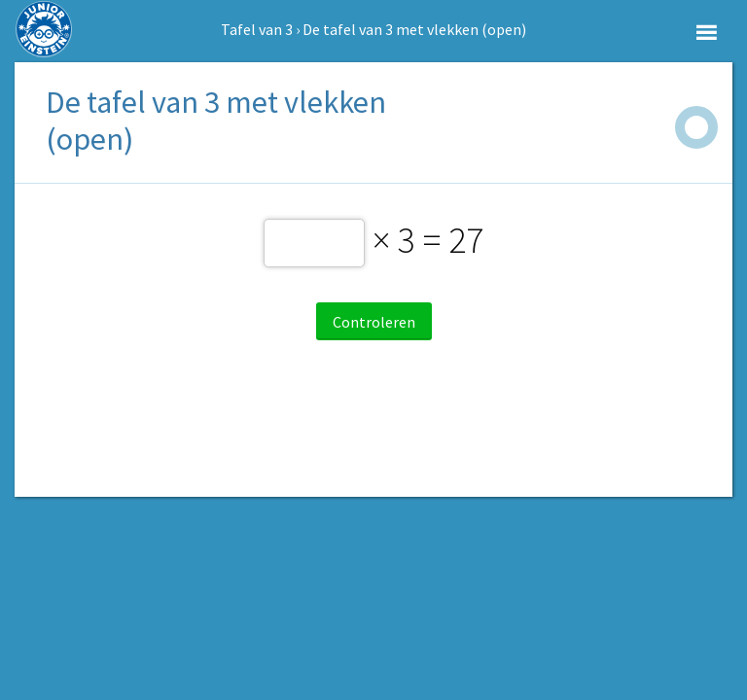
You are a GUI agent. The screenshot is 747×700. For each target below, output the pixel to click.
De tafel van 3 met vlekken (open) (414, 29)
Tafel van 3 (257, 29)
